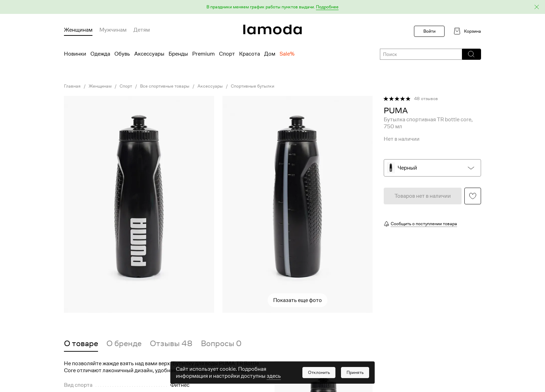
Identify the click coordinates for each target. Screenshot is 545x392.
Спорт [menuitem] (227, 54)
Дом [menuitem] (270, 54)
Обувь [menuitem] (122, 54)
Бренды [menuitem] (178, 54)
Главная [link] (72, 86)
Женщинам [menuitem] (78, 30)
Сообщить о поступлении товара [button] (424, 224)
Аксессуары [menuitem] (149, 54)
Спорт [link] (126, 86)
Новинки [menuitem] (75, 54)
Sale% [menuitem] (287, 54)
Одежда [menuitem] (100, 54)
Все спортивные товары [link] (165, 86)
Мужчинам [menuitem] (113, 30)
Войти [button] (429, 31)
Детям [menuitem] (142, 30)
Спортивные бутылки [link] (253, 86)
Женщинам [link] (100, 86)
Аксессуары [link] (210, 86)
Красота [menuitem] (250, 54)
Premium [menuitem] (204, 54)
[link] (272, 30)
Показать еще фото (298, 300)
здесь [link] (274, 378)
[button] (272, 7)
